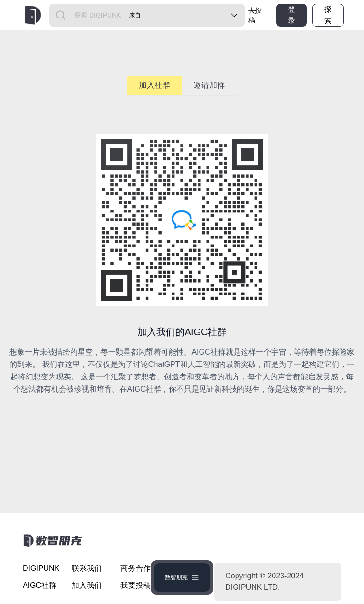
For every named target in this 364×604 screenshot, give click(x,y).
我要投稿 (136, 585)
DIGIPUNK (41, 568)
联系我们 (87, 568)
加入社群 (155, 85)
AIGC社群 (40, 585)
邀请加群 (209, 85)
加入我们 (87, 585)
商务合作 (136, 568)
